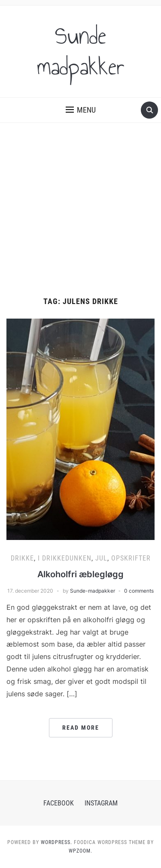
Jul (101, 558)
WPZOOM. (80, 851)
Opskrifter (131, 558)
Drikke (22, 558)
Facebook (59, 803)
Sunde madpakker (81, 51)
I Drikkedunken (65, 558)
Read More (81, 728)
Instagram (101, 803)
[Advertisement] (80, 210)
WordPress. (56, 842)
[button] (81, 110)
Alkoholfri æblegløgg (80, 574)
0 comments (139, 591)
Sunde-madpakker (93, 591)
